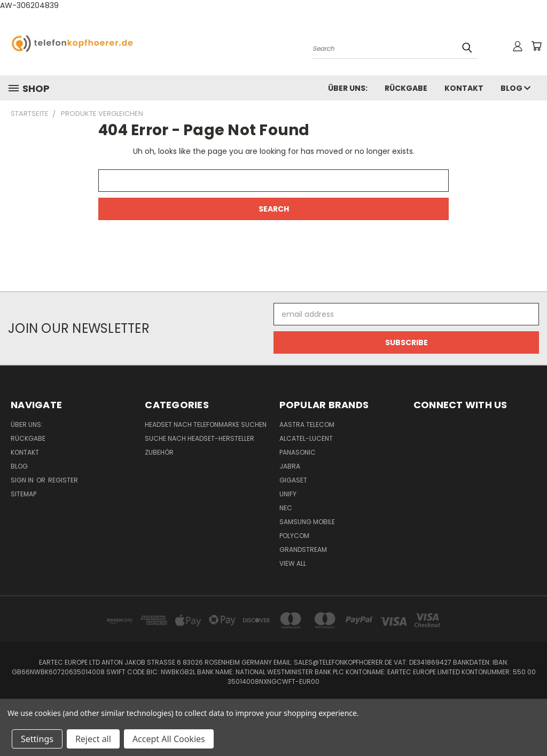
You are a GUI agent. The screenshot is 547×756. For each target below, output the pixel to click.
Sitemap (24, 494)
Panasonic (298, 452)
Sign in (23, 480)
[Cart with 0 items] (536, 46)
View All (293, 563)
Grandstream (303, 550)
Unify (288, 494)
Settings (37, 739)
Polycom (294, 536)
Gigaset (293, 480)
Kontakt (464, 88)
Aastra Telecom (307, 424)
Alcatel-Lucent (306, 438)
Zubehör (159, 452)
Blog (515, 88)
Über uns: (348, 88)
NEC (286, 508)
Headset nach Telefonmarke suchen (206, 424)
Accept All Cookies (169, 739)
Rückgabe (406, 88)
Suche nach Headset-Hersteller (200, 438)
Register (63, 480)
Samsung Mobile (307, 522)
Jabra (290, 466)
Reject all (93, 739)
